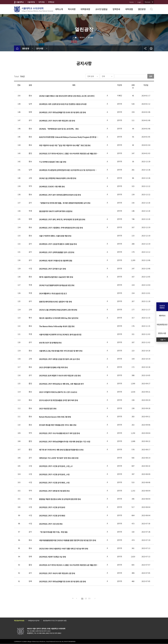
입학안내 (116, 9)
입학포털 (42, 2)
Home (131, 2)
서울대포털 (31, 2)
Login (139, 2)
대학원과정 (85, 9)
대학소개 (59, 9)
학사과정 (72, 9)
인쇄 (151, 48)
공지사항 (90, 37)
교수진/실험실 (101, 9)
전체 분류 (84, 76)
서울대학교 (20, 2)
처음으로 (73, 598)
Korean (148, 2)
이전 (76, 598)
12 (86, 598)
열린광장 (142, 9)
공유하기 (145, 48)
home (17, 48)
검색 (151, 76)
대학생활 (129, 9)
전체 (96, 76)
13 (89, 598)
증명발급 (51, 2)
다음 (95, 598)
